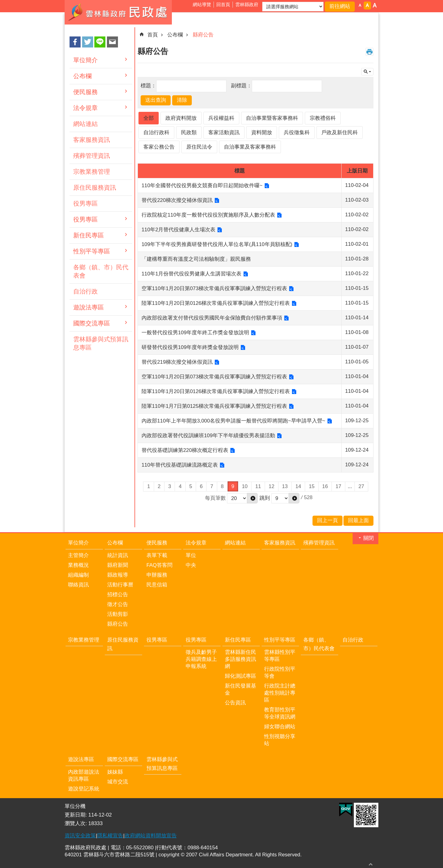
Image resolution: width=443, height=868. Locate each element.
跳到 (265, 498)
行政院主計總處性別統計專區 (280, 693)
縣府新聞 (118, 565)
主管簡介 (78, 555)
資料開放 (262, 133)
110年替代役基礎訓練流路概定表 (180, 465)
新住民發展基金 (240, 689)
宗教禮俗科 (323, 118)
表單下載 (157, 555)
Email (112, 42)
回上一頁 (328, 520)
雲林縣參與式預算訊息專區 (101, 343)
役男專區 (85, 203)
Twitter (88, 42)
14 (298, 486)
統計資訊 (118, 555)
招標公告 (118, 595)
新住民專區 (89, 235)
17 (338, 486)
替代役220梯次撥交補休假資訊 (177, 200)
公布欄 (82, 76)
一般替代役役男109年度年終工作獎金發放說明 (195, 333)
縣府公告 (203, 35)
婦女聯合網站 (280, 727)
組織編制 (78, 575)
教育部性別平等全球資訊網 (280, 713)
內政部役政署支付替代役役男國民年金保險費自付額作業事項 (212, 318)
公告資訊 (235, 703)
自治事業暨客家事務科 (272, 118)
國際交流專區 (92, 323)
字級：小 (360, 6)
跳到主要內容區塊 (3, 3)
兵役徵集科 (297, 133)
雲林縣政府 (247, 4)
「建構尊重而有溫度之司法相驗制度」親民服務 (196, 259)
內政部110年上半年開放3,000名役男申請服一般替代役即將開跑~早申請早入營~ (233, 421)
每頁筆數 (215, 498)
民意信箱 (157, 585)
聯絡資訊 (78, 585)
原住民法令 (199, 147)
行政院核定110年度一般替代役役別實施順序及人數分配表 (208, 215)
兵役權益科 (221, 118)
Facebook (75, 42)
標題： (148, 86)
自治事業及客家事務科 (250, 147)
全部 (149, 118)
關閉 (369, 538)
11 (258, 486)
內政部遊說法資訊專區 (84, 775)
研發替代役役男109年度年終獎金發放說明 (190, 347)
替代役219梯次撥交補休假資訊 (177, 362)
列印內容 (369, 52)
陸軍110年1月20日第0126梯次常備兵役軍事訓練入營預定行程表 (216, 303)
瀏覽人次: (76, 823)
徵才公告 (118, 604)
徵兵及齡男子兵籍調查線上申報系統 (201, 659)
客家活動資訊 (224, 133)
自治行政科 (156, 133)
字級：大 (375, 6)
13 (285, 486)
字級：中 (367, 6)
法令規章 (85, 108)
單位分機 (75, 806)
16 (325, 486)
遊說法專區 (89, 307)
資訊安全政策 (80, 836)
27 (361, 486)
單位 (191, 555)
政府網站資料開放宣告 (151, 836)
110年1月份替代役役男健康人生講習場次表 (191, 274)
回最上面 (371, 864)
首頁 (153, 35)
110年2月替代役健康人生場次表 (178, 230)
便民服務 (85, 92)
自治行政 (85, 291)
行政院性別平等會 (280, 673)
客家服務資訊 (92, 140)
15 (312, 486)
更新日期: (76, 815)
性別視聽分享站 (280, 740)
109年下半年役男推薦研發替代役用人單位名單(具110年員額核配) (217, 244)
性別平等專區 (92, 251)
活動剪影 (118, 614)
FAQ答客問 (159, 565)
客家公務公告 (159, 147)
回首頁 (223, 4)
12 (272, 486)
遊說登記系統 (84, 789)
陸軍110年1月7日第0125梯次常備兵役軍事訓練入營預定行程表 (214, 406)
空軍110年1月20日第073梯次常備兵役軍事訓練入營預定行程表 (214, 288)
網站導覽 (202, 4)
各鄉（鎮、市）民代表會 (101, 271)
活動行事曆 (120, 585)
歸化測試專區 (240, 676)
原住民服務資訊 (95, 188)
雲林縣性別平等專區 (280, 656)
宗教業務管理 (92, 172)
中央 (191, 565)
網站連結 (85, 124)
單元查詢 (367, 72)
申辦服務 (157, 575)
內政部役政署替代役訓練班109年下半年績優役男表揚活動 (208, 436)
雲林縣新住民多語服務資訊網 (240, 659)
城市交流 (118, 782)
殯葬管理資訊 (92, 156)
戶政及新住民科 (340, 133)
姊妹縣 (115, 772)
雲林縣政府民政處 (118, 12)
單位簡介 (85, 60)
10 (245, 486)
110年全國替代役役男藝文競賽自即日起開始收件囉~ (202, 186)
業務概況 (78, 565)
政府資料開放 (181, 118)
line (100, 42)
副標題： (241, 86)
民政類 (189, 133)
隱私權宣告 (110, 836)
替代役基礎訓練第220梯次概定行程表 (185, 450)
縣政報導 (118, 575)
